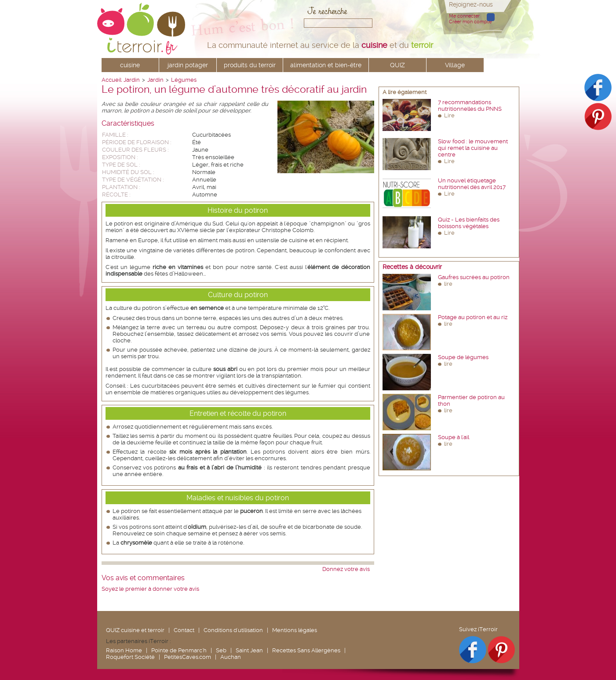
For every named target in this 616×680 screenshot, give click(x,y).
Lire (449, 115)
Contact (184, 630)
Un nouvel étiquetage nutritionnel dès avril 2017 (472, 184)
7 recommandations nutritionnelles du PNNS (470, 105)
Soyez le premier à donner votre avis (150, 589)
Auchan (231, 657)
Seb (221, 650)
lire (448, 284)
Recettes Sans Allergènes (306, 650)
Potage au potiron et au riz (473, 317)
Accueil (111, 80)
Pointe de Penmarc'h (179, 650)
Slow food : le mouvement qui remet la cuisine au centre (473, 148)
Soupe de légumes (463, 357)
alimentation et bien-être (326, 65)
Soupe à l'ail (454, 437)
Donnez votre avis (346, 569)
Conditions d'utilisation (233, 630)
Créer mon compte (470, 22)
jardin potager (188, 65)
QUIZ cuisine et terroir (135, 630)
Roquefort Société (130, 657)
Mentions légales (295, 630)
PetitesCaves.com (188, 657)
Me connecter (464, 16)
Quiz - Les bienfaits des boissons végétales (469, 223)
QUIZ (397, 65)
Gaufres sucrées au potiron (474, 277)
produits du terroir (250, 65)
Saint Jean (249, 650)
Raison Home (124, 650)
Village (455, 65)
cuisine (130, 65)
